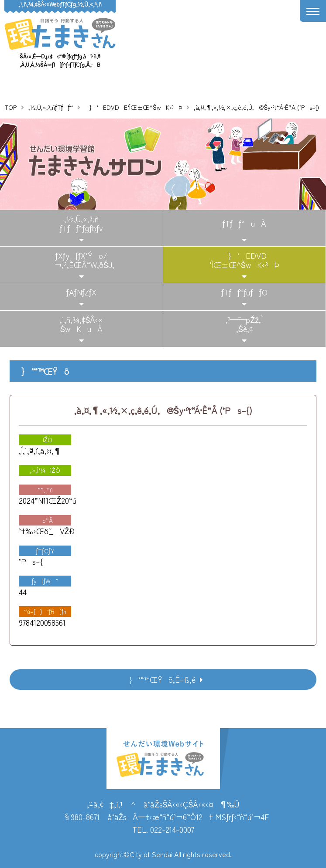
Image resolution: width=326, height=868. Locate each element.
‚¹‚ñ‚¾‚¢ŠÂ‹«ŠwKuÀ (81, 324)
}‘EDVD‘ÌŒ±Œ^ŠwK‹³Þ (244, 260)
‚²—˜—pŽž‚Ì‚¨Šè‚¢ (244, 324)
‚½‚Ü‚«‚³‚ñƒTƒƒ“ (51, 107)
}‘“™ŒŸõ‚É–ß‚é (159, 679)
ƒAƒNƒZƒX (81, 292)
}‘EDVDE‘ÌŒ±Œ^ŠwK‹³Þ (133, 107)
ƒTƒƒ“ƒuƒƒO (244, 292)
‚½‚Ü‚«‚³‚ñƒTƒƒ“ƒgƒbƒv (81, 224)
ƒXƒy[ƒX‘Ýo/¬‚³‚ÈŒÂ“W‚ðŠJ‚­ (81, 260)
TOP (10, 107)
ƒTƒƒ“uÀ (244, 223)
